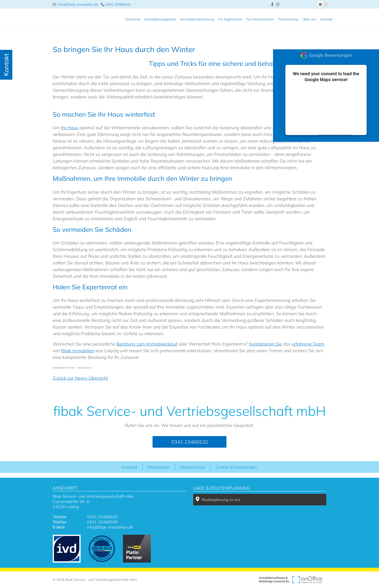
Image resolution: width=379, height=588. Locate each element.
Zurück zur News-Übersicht (80, 378)
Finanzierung (288, 19)
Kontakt (327, 19)
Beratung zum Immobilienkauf (147, 344)
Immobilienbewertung (197, 19)
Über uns (309, 19)
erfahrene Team (308, 344)
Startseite (133, 19)
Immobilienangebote (160, 19)
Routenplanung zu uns (218, 499)
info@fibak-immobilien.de (75, 4)
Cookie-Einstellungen (236, 467)
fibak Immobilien (78, 351)
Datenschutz (193, 467)
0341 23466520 (116, 4)
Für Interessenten (260, 19)
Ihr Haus (70, 128)
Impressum (159, 467)
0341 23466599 (102, 522)
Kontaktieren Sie (266, 344)
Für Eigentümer (230, 19)
